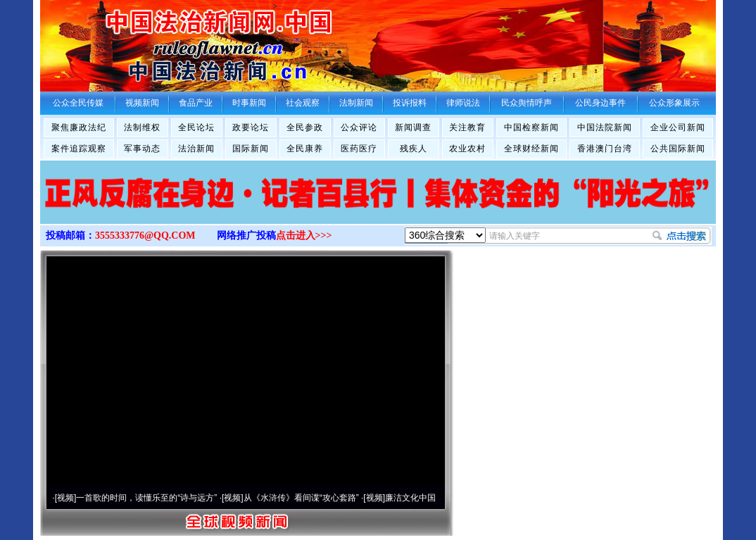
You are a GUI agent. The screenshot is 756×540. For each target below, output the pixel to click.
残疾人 (414, 149)
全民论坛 (196, 127)
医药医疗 (359, 149)
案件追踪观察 (79, 149)
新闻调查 (413, 127)
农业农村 (467, 149)
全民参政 (305, 127)
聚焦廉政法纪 (79, 127)
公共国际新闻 (678, 149)
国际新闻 (251, 149)
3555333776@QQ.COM (145, 236)
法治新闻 (196, 149)
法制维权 (142, 127)
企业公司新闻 (678, 127)
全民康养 (305, 149)
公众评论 (359, 127)
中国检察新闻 (531, 127)
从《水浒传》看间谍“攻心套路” (301, 498)
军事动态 (142, 149)
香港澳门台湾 (605, 149)
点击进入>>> (304, 236)
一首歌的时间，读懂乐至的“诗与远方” (146, 498)
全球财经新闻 (531, 149)
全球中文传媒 (156, 41)
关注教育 (467, 127)
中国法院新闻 (605, 127)
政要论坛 (251, 127)
